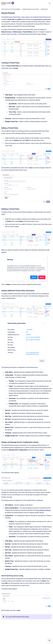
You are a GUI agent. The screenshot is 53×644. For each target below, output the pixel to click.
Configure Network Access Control (30, 9)
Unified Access (44, 9)
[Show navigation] (49, 640)
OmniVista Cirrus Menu (10, 34)
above (19, 168)
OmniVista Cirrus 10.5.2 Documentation (11, 9)
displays (28, 17)
